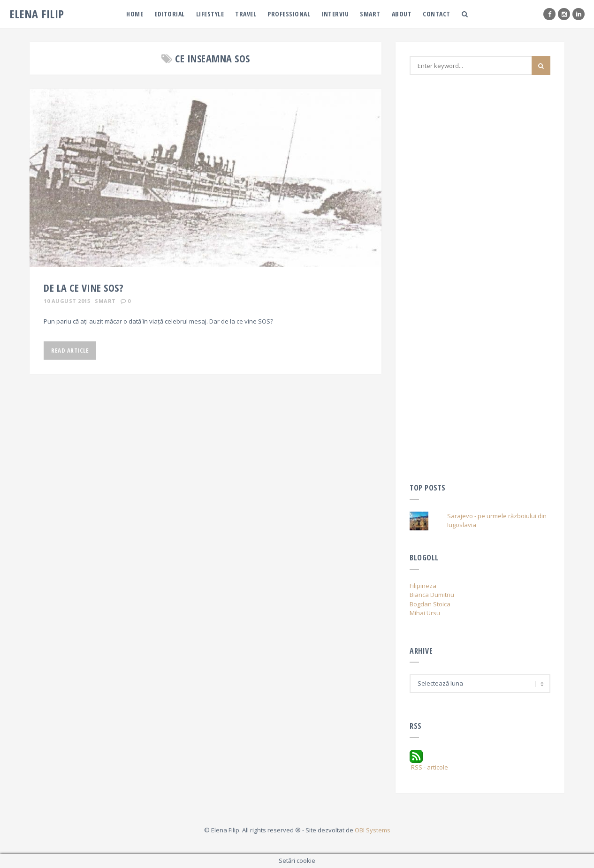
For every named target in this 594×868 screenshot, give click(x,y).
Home (135, 14)
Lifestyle (210, 14)
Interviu (335, 14)
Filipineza (423, 586)
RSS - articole (429, 761)
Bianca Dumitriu (432, 595)
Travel (246, 14)
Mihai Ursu (425, 613)
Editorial (170, 14)
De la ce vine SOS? (84, 287)
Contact (437, 14)
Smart (370, 14)
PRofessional (289, 14)
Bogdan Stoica (430, 604)
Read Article (70, 350)
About (402, 14)
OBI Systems (373, 830)
